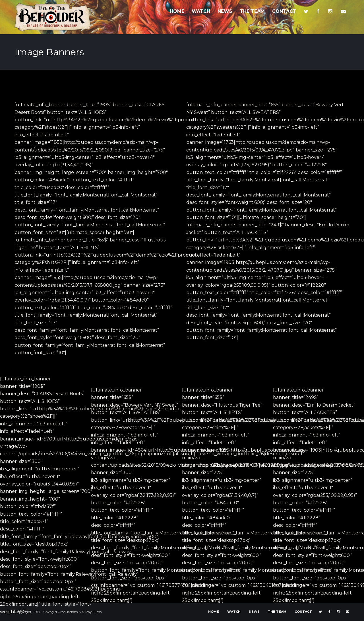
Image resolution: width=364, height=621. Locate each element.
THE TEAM (252, 11)
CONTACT (284, 11)
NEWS (225, 11)
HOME (177, 11)
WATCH (201, 11)
